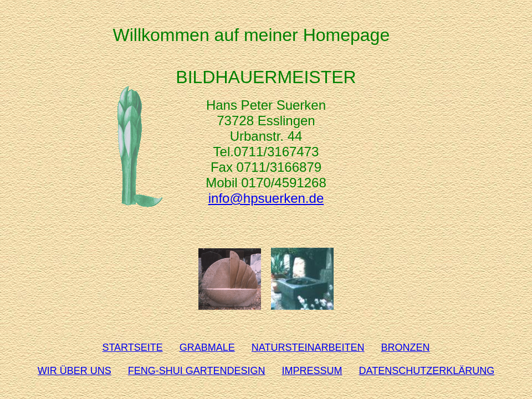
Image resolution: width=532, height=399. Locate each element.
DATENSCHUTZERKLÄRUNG (427, 371)
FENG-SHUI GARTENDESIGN (197, 371)
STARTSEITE (132, 347)
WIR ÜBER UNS (75, 371)
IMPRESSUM (312, 371)
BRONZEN (406, 347)
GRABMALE (207, 347)
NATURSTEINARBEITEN (308, 347)
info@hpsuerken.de (266, 198)
